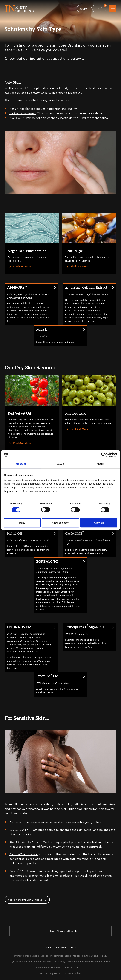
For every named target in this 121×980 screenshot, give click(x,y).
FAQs (74, 948)
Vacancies (61, 948)
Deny (22, 523)
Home (48, 948)
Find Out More (19, 266)
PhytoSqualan (76, 413)
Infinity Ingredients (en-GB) (20, 9)
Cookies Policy (73, 973)
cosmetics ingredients (64, 956)
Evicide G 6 (18, 870)
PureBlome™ (18, 117)
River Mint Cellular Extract (28, 842)
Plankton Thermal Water (26, 854)
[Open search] (86, 8)
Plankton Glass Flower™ (26, 113)
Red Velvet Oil (19, 413)
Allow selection (61, 523)
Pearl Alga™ (75, 250)
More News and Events (47, 931)
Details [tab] (60, 464)
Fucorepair (17, 822)
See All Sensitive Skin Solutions (27, 899)
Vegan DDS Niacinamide (27, 250)
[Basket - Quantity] (102, 8)
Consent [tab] (21, 464)
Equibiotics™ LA (20, 829)
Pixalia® (15, 109)
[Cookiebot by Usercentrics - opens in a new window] (104, 455)
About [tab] (100, 464)
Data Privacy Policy (50, 973)
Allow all (99, 523)
